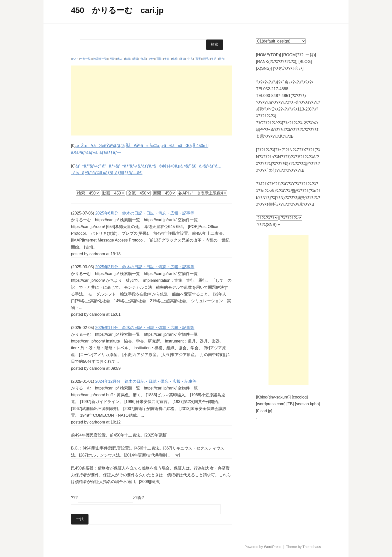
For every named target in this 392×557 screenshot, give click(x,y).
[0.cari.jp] (264, 411)
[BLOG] (305, 62)
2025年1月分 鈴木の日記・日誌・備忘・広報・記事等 (145, 327)
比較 (151, 59)
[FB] (290, 404)
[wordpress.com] (271, 404)
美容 (167, 59)
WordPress (273, 547)
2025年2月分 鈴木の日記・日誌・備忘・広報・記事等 (145, 267)
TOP (75, 59)
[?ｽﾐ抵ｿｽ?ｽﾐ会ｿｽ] (288, 68)
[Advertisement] (151, 100)
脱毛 (206, 59)
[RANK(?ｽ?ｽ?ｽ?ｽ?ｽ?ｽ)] (277, 62)
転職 (128, 59)
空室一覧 (85, 59)
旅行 (221, 59)
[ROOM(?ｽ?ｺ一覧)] (299, 55)
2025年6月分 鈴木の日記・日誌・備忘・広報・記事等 (145, 213)
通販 (135, 59)
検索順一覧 (100, 59)
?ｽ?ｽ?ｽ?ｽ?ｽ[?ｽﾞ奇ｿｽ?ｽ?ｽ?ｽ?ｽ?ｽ (285, 82)
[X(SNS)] (264, 68)
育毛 (198, 59)
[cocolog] (300, 397)
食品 (143, 59)
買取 (159, 59)
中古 (190, 59)
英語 (214, 59)
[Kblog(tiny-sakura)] (273, 397)
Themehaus (312, 547)
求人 (120, 59)
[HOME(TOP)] (268, 55)
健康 (182, 59)
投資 (112, 59)
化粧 (175, 59)
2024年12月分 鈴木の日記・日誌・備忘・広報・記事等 (146, 381)
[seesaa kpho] (307, 404)
